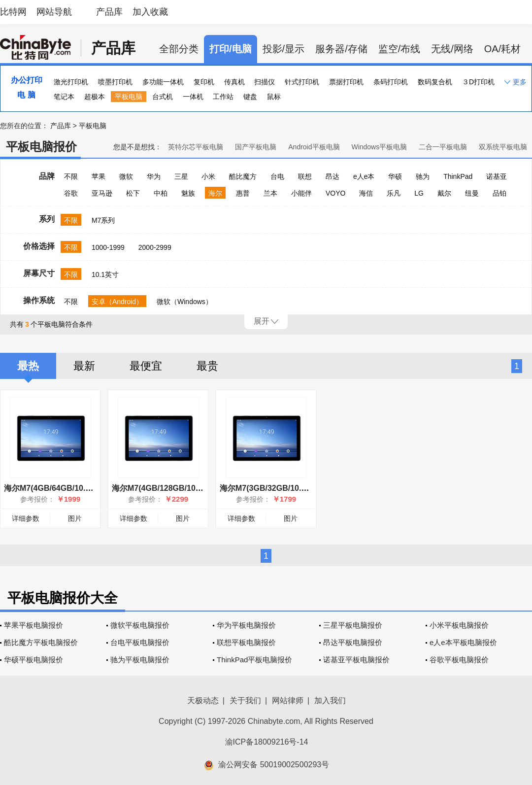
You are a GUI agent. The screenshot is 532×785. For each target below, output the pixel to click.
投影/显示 (284, 49)
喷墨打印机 (115, 82)
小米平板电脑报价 (459, 625)
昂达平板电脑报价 (353, 642)
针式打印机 (302, 82)
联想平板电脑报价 (246, 642)
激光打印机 (71, 82)
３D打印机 (478, 82)
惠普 (243, 193)
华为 (154, 176)
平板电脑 (129, 97)
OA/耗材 (502, 49)
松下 (133, 193)
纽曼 (472, 193)
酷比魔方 (243, 176)
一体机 (193, 97)
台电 (277, 176)
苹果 (99, 176)
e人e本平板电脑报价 (463, 642)
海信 (366, 193)
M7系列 (103, 220)
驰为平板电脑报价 (140, 660)
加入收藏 (150, 12)
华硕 (395, 176)
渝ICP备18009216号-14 (267, 742)
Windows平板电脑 (379, 147)
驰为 (423, 176)
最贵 (207, 366)
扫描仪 (265, 82)
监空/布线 (399, 49)
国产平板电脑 (256, 147)
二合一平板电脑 (443, 147)
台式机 (163, 97)
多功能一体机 (163, 82)
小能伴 (301, 193)
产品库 (109, 12)
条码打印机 (391, 82)
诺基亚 (497, 176)
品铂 (499, 193)
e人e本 (364, 176)
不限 (71, 176)
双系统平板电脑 (503, 147)
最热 (28, 366)
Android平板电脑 (314, 147)
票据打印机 (346, 82)
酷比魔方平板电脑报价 (41, 642)
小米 (208, 176)
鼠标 (274, 97)
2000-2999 (155, 247)
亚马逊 (102, 193)
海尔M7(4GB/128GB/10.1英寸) (166, 488)
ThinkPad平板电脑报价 (254, 660)
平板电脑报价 (41, 147)
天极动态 (203, 700)
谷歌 (71, 193)
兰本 (270, 193)
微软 (126, 176)
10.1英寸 (105, 274)
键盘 (250, 97)
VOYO (335, 193)
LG (419, 193)
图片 (75, 518)
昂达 (332, 176)
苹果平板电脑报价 (33, 625)
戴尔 (444, 193)
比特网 (13, 12)
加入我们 (330, 700)
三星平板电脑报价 (353, 625)
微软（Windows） (184, 302)
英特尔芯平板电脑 (196, 147)
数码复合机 (435, 82)
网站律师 (288, 700)
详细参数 (26, 518)
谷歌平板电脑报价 (459, 660)
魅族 (188, 193)
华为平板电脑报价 (246, 625)
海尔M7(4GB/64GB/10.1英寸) (56, 488)
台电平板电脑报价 (140, 642)
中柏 (161, 193)
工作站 (223, 97)
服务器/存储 (341, 49)
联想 (305, 176)
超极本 (95, 97)
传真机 (234, 82)
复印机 (204, 82)
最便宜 (146, 366)
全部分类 (179, 49)
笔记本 (64, 97)
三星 (181, 176)
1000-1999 (108, 247)
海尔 (215, 193)
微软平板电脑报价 (140, 625)
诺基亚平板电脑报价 (356, 660)
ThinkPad (458, 176)
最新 (84, 366)
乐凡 (394, 193)
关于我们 (245, 700)
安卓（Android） (117, 302)
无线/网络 (452, 49)
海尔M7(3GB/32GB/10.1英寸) (272, 488)
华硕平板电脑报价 (33, 660)
